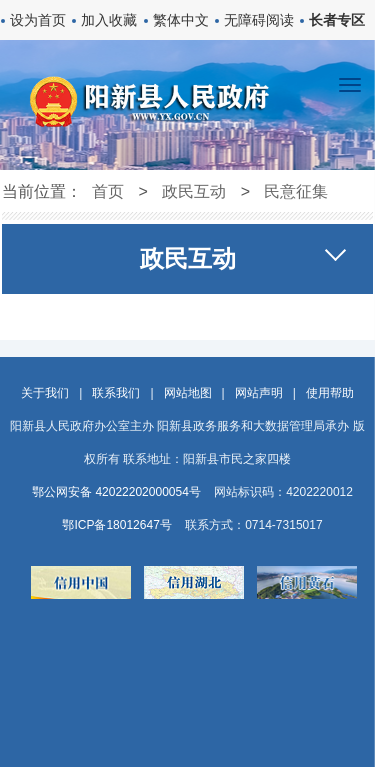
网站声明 (259, 393)
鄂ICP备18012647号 (116, 525)
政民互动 (194, 191)
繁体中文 (181, 20)
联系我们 (116, 393)
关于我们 (45, 393)
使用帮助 (330, 393)
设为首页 (38, 20)
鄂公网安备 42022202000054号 (116, 492)
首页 (108, 191)
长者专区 (337, 20)
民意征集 (296, 191)
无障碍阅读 (259, 20)
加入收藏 (109, 20)
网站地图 (188, 393)
